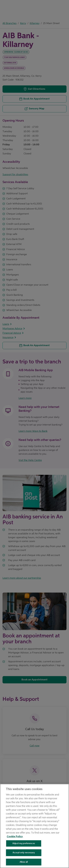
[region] (34, 826)
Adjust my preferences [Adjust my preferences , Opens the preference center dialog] (24, 843)
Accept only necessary (24, 853)
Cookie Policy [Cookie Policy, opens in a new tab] (15, 837)
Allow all (24, 862)
